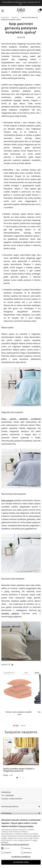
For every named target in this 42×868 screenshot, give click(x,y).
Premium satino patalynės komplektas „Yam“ (19, 713)
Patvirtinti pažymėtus (21, 857)
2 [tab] (20, 778)
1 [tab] (17, 778)
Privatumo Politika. (26, 826)
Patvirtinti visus (21, 862)
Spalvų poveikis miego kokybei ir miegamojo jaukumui (19, 770)
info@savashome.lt (16, 799)
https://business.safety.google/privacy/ (15, 844)
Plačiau (6, 775)
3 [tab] (24, 778)
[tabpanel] (21, 757)
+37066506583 (9, 795)
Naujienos (15, 17)
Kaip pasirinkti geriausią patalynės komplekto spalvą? (20, 18)
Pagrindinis (5, 17)
